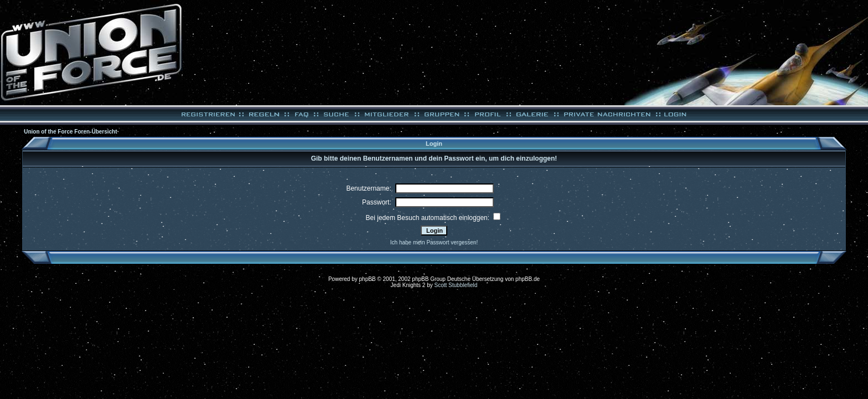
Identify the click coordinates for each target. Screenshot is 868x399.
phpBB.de (528, 279)
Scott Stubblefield (456, 285)
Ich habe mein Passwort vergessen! (434, 242)
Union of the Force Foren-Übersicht (70, 132)
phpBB (368, 279)
